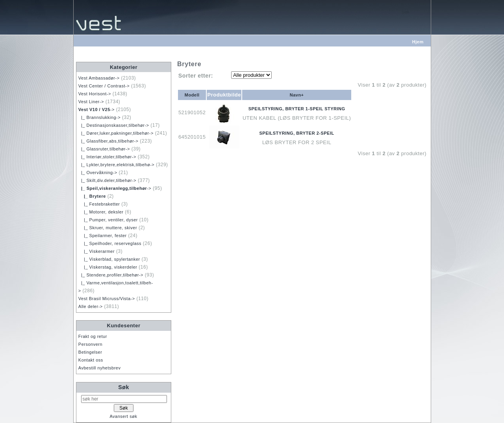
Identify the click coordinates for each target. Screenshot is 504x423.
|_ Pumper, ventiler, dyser (108, 220)
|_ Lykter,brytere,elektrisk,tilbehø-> (116, 165)
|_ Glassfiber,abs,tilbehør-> (108, 141)
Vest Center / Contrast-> (104, 86)
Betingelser (90, 352)
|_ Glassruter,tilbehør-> (104, 149)
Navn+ (297, 95)
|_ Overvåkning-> (98, 173)
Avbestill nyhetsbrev (100, 368)
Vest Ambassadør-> (99, 78)
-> (96, 109)
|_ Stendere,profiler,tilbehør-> (111, 275)
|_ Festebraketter (99, 204)
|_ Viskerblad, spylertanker (109, 259)
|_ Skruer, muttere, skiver (108, 228)
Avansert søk (123, 416)
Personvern (90, 344)
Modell (192, 95)
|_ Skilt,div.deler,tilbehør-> (107, 180)
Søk (124, 387)
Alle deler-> (91, 306)
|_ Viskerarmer (96, 251)
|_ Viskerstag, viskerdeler (108, 267)
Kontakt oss (91, 360)
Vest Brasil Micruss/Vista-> (107, 299)
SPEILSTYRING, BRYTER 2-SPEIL (297, 133)
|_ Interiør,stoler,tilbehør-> (107, 157)
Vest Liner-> (91, 102)
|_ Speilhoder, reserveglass (110, 243)
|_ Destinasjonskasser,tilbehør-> (114, 125)
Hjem (418, 42)
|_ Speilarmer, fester (103, 236)
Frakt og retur (93, 336)
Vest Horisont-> (95, 94)
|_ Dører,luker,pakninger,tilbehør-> (116, 133)
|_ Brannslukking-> (99, 117)
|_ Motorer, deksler (101, 212)
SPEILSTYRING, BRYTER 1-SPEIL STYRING (297, 109)
